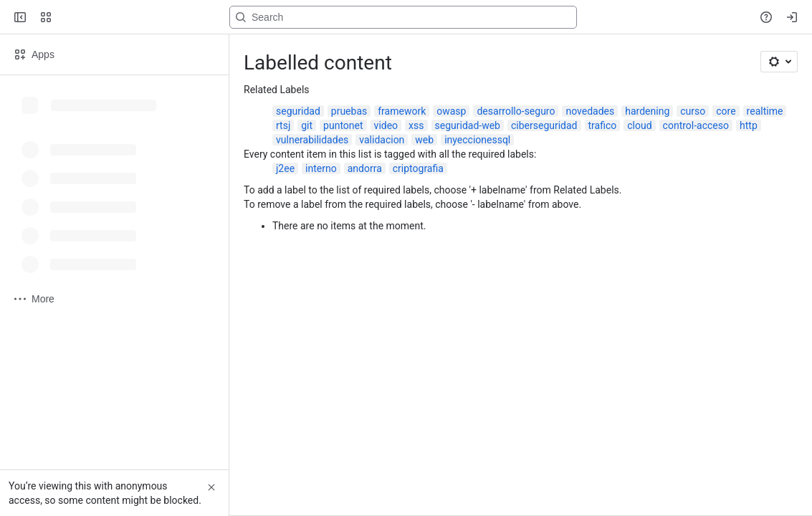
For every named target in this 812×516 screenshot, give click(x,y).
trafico (603, 125)
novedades (590, 111)
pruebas (349, 111)
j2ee (285, 168)
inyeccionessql (477, 140)
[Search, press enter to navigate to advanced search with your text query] (403, 17)
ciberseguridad (544, 125)
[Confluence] (66, 17)
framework (402, 111)
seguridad (298, 111)
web (424, 140)
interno (321, 168)
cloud (639, 125)
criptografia (418, 168)
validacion (382, 140)
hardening (647, 111)
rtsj (283, 125)
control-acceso (696, 125)
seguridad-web (468, 125)
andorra (365, 168)
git (307, 125)
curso (693, 111)
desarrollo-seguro (516, 111)
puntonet (343, 125)
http (749, 125)
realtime (765, 111)
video (386, 125)
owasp (451, 111)
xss (416, 125)
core (726, 111)
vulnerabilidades (312, 140)
